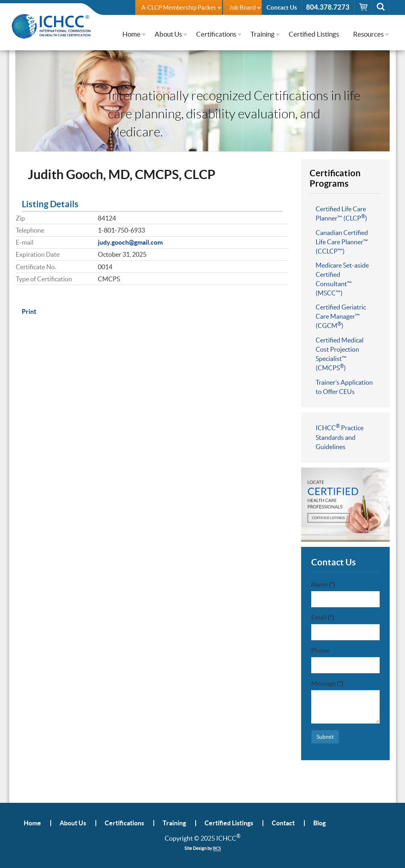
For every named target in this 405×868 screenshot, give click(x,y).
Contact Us (282, 7)
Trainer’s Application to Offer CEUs (344, 387)
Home (131, 34)
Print (29, 311)
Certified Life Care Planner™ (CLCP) (341, 213)
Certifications (216, 34)
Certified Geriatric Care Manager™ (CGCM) (341, 316)
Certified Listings (314, 34)
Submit (325, 737)
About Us (168, 34)
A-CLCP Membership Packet (179, 7)
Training (262, 34)
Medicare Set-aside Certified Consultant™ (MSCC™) (342, 279)
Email (323, 617)
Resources (368, 34)
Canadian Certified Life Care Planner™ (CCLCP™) (342, 242)
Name (323, 584)
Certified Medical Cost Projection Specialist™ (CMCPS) (340, 354)
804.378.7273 (328, 7)
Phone (320, 650)
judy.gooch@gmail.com (130, 242)
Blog (319, 823)
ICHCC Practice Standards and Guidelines (340, 437)
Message (327, 683)
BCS (217, 848)
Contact (283, 823)
